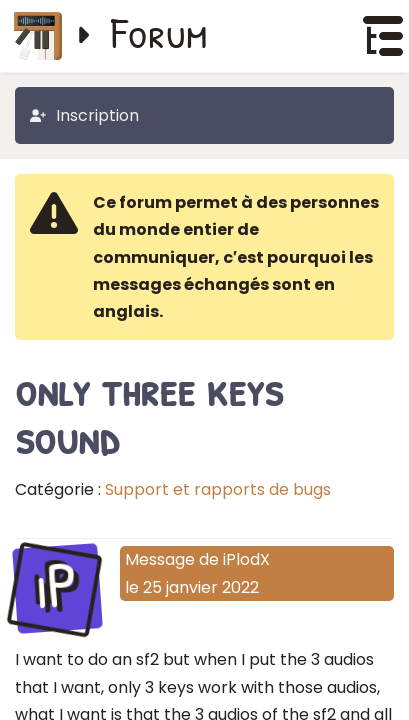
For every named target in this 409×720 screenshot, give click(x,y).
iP (57, 585)
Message (160, 559)
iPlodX (246, 559)
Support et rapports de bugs (218, 489)
